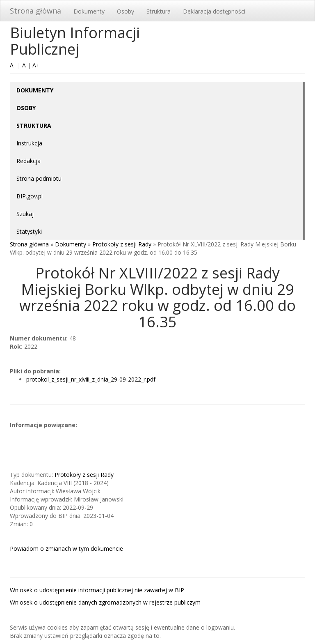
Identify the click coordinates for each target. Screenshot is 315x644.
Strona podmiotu (39, 178)
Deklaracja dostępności (214, 11)
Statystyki (29, 231)
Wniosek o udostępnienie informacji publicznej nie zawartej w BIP (97, 590)
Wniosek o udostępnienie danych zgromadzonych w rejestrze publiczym (105, 602)
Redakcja (29, 161)
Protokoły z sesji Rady (122, 244)
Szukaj (25, 214)
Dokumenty (89, 11)
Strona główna (35, 11)
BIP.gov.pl (30, 196)
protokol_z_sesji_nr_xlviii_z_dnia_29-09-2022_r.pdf (91, 379)
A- (13, 65)
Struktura (159, 11)
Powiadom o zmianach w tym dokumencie (66, 549)
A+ (36, 65)
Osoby (126, 11)
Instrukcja (29, 143)
